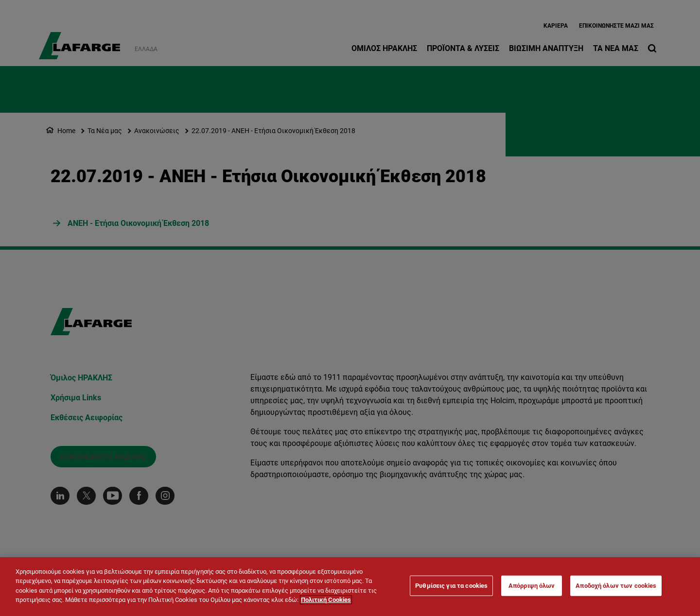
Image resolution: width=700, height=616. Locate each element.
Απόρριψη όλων (532, 587)
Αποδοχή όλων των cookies (616, 587)
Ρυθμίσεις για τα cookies (451, 587)
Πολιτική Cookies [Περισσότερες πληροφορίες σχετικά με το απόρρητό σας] (326, 601)
